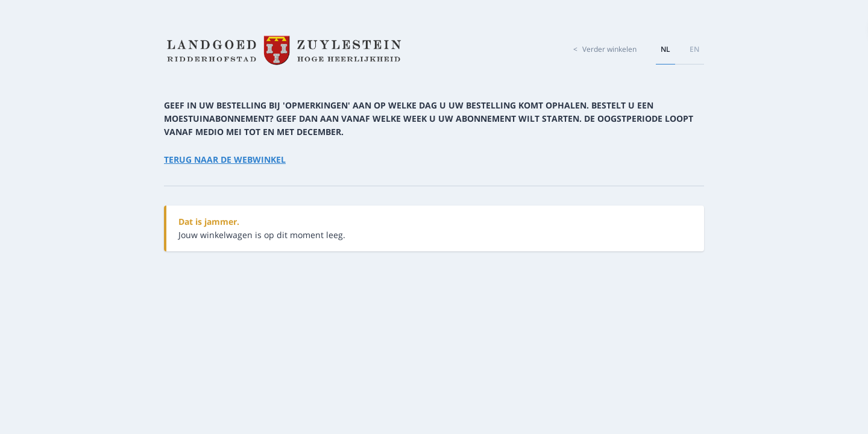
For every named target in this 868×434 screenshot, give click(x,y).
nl (665, 49)
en (694, 49)
